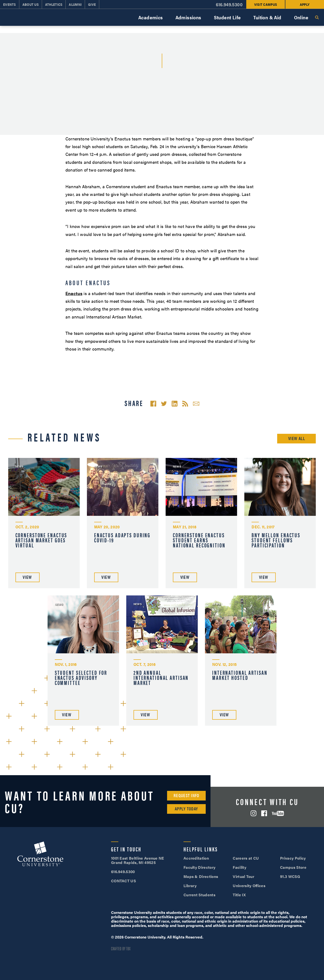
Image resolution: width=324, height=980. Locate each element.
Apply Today (187, 809)
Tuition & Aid (267, 17)
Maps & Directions (201, 876)
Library (190, 886)
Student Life (227, 17)
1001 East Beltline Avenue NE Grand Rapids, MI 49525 (138, 860)
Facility (239, 867)
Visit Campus (266, 4)
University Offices (249, 886)
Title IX (239, 895)
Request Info (187, 795)
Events (10, 4)
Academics (151, 17)
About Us (31, 4)
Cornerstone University (40, 855)
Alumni (75, 4)
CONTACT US (123, 881)
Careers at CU (246, 858)
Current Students (199, 895)
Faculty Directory (199, 867)
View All (297, 438)
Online (301, 17)
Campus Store (293, 867)
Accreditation (196, 858)
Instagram (254, 813)
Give (92, 4)
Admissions (188, 17)
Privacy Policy (293, 858)
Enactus (74, 293)
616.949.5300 (229, 4)
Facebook (264, 813)
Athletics (54, 4)
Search (317, 17)
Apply (305, 4)
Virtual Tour (243, 876)
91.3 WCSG (290, 876)
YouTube (278, 813)
